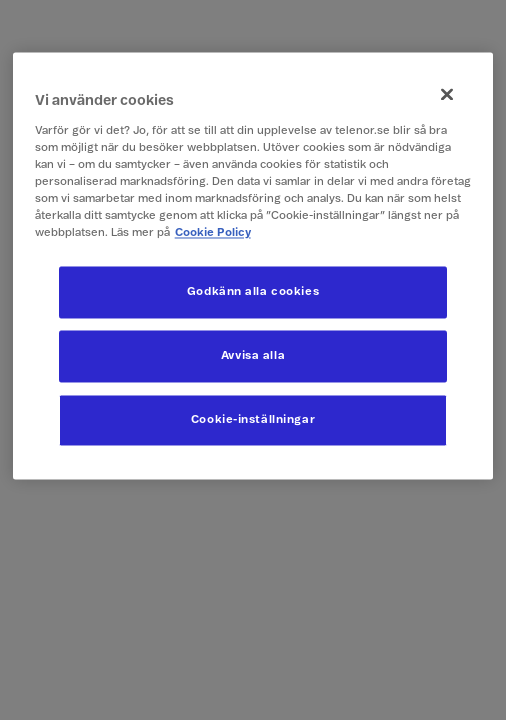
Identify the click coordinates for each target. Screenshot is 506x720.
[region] (253, 265)
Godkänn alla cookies (253, 292)
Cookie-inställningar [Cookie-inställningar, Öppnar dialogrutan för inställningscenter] (253, 420)
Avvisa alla (253, 356)
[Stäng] (447, 94)
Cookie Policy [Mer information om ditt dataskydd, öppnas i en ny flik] (213, 232)
